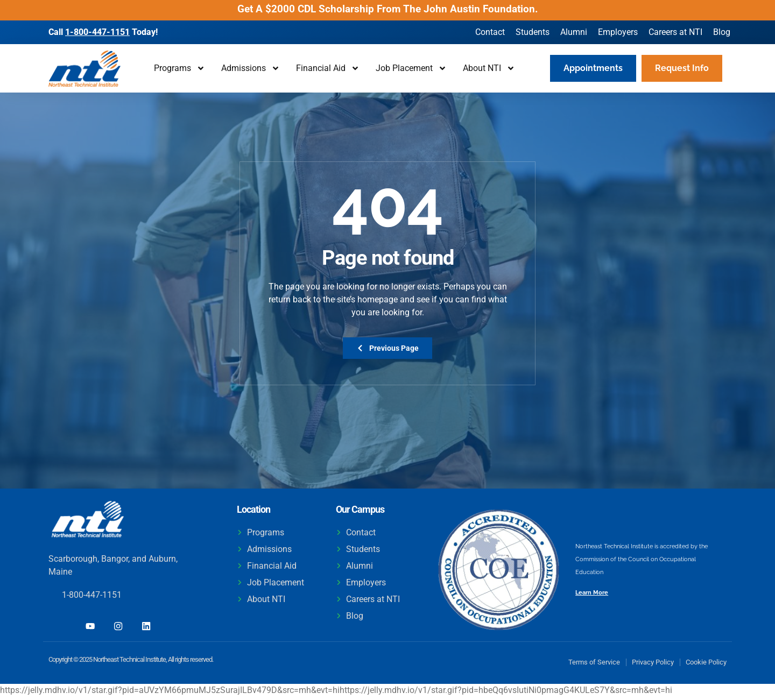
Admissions (251, 68)
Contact (490, 32)
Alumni (574, 32)
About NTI (489, 68)
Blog (722, 32)
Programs (179, 68)
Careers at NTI (675, 32)
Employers (618, 32)
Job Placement (411, 68)
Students (533, 32)
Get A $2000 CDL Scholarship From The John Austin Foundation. (388, 9)
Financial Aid (328, 68)
